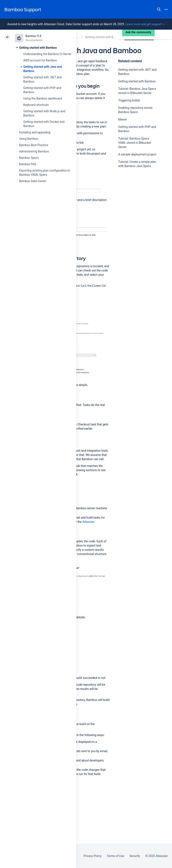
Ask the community (133, 208)
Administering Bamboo (34, 151)
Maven (123, 119)
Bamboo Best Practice (34, 145)
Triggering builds (129, 100)
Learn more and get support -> (145, 24)
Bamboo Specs (29, 158)
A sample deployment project (137, 154)
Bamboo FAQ (28, 164)
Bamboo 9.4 (33, 36)
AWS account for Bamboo (40, 60)
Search (159, 9)
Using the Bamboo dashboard (43, 98)
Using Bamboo (29, 139)
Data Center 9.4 (140, 37)
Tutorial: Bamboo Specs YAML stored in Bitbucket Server (135, 143)
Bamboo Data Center (33, 181)
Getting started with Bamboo (38, 48)
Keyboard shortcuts (36, 105)
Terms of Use (115, 856)
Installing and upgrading (35, 132)
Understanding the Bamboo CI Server (47, 54)
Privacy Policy (92, 856)
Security (135, 856)
